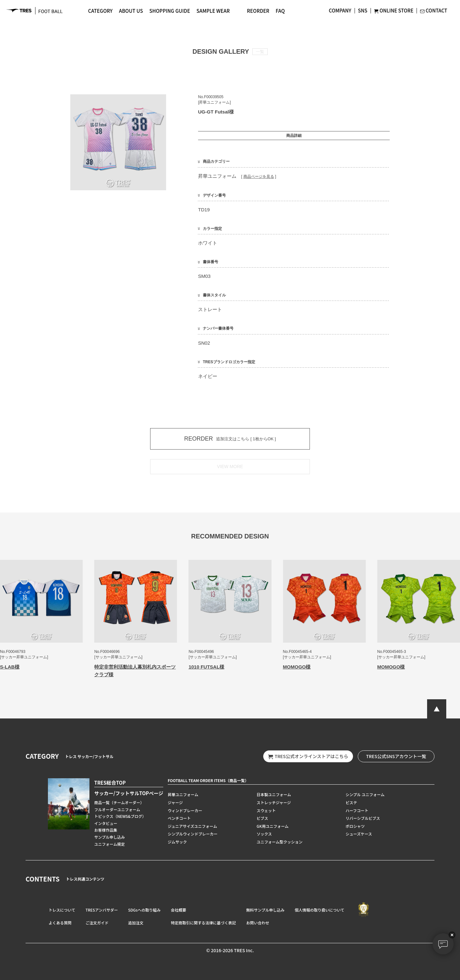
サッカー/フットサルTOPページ (129, 793)
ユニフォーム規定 (110, 844)
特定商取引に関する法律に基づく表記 (203, 923)
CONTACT (434, 10)
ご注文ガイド (97, 923)
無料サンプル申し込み (265, 910)
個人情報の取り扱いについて (319, 910)
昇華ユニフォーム (183, 794)
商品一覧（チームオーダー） (119, 802)
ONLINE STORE (394, 10)
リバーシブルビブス (363, 818)
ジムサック (177, 842)
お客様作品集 (106, 830)
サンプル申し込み (110, 837)
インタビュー (106, 823)
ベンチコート (179, 818)
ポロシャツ (355, 826)
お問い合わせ (258, 923)
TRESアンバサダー (102, 910)
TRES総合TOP (110, 783)
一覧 (260, 52)
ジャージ (175, 802)
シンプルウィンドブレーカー (193, 834)
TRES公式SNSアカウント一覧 (396, 756)
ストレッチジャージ (274, 802)
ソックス (264, 834)
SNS (363, 10)
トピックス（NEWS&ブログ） (120, 816)
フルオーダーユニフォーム (117, 809)
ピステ (351, 802)
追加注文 (136, 923)
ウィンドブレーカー (185, 810)
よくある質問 (60, 923)
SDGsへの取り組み (144, 910)
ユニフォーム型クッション (280, 842)
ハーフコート (357, 810)
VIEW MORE (230, 466)
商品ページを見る (259, 176)
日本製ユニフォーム (274, 794)
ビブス (262, 818)
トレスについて (62, 910)
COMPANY (340, 10)
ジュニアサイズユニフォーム (192, 826)
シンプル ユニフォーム (365, 794)
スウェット (266, 810)
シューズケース (359, 834)
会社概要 (179, 910)
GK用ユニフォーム (272, 826)
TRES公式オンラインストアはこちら (308, 756)
